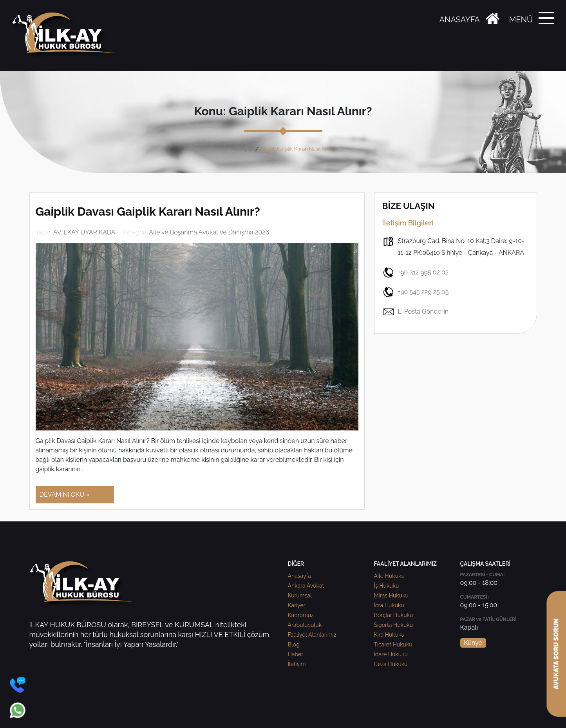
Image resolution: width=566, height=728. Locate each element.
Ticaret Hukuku (393, 644)
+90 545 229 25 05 (416, 292)
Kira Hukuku (389, 635)
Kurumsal (300, 595)
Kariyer (297, 605)
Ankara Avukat (306, 586)
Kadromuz (301, 615)
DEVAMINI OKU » (65, 495)
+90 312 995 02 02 (416, 272)
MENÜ (521, 20)
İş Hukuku (387, 586)
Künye (473, 643)
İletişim (297, 664)
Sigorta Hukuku (393, 625)
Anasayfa (241, 149)
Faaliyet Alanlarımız (312, 635)
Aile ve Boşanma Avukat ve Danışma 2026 (209, 232)
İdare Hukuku (391, 654)
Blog (294, 644)
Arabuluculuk (305, 625)
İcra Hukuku (389, 605)
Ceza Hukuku (391, 664)
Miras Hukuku (391, 595)
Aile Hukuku (389, 576)
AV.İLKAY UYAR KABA (84, 232)
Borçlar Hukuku (394, 615)
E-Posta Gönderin (416, 312)
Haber (296, 654)
